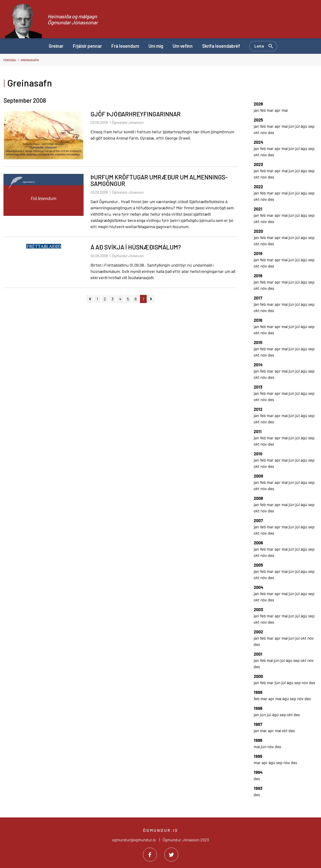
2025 (258, 120)
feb (263, 110)
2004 (258, 587)
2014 (258, 365)
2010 (258, 454)
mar (271, 110)
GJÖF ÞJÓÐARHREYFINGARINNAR (136, 114)
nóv (264, 132)
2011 (258, 431)
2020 (258, 231)
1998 (258, 708)
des (271, 132)
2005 (258, 565)
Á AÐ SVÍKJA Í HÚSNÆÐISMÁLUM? (136, 247)
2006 (258, 543)
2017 (258, 298)
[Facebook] (150, 855)
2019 (258, 253)
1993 (258, 788)
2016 (258, 320)
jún (292, 126)
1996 (258, 740)
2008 (258, 498)
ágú (304, 126)
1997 (258, 724)
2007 (258, 520)
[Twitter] (171, 855)
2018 (258, 276)
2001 (258, 654)
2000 (258, 676)
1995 (258, 756)
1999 (258, 692)
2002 (258, 632)
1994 (258, 772)
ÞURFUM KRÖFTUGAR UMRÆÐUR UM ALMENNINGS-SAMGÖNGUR (159, 180)
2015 (258, 342)
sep (311, 126)
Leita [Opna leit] (259, 46)
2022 (258, 187)
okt (257, 132)
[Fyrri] (90, 299)
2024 (258, 142)
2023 (258, 164)
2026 (258, 104)
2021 (258, 209)
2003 (258, 610)
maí (285, 110)
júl (298, 126)
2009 (258, 476)
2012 (258, 409)
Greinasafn (30, 60)
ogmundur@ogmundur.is (134, 840)
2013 (258, 387)
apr (278, 110)
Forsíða (10, 60)
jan (257, 110)
